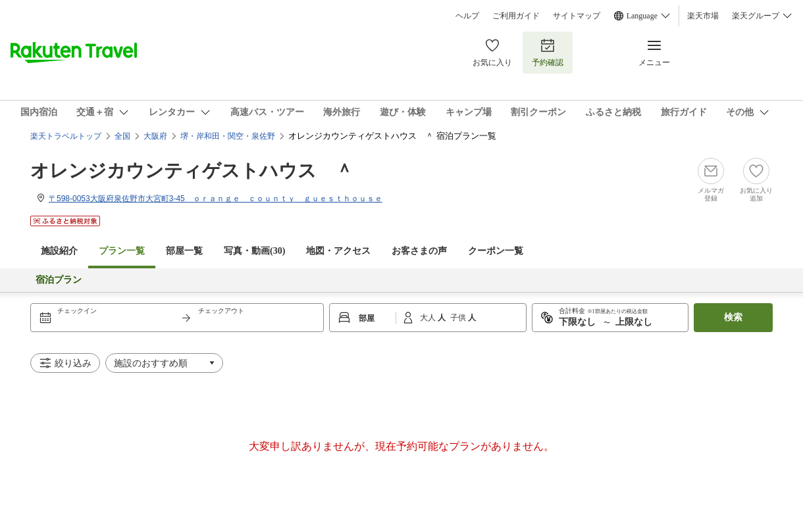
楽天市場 (703, 16)
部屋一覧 (184, 251)
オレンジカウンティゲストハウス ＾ (192, 171)
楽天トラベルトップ (66, 136)
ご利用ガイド (516, 16)
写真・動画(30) (254, 251)
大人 (429, 318)
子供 (459, 318)
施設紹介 (59, 251)
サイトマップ (577, 16)
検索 (733, 317)
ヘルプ (467, 16)
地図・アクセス (338, 251)
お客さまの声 (419, 251)
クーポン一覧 (496, 251)
